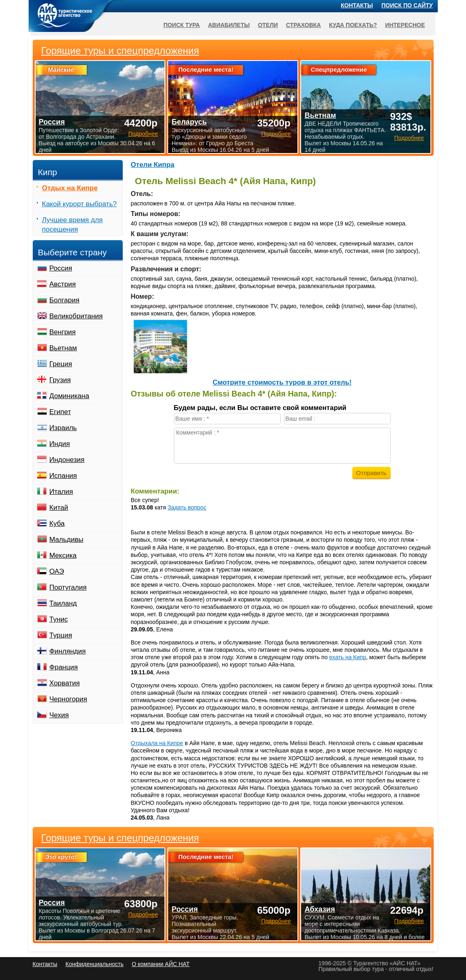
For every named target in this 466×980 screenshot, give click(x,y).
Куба (57, 524)
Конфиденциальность (95, 964)
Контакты (357, 5)
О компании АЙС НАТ (161, 964)
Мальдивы (66, 540)
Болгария (65, 300)
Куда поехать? (353, 25)
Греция (61, 364)
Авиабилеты (229, 25)
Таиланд (63, 603)
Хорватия (65, 683)
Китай (59, 508)
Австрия (63, 284)
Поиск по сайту (407, 5)
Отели (268, 25)
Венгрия (63, 332)
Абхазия (320, 909)
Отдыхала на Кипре (157, 743)
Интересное (405, 25)
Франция (64, 667)
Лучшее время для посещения (73, 225)
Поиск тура (181, 25)
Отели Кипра (153, 165)
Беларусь (189, 122)
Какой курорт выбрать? (80, 204)
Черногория (69, 699)
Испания (63, 476)
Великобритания (76, 316)
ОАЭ (57, 571)
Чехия (59, 715)
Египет (60, 412)
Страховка (303, 25)
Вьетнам (63, 348)
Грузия (60, 380)
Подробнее (143, 915)
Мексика (63, 555)
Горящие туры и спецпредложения (120, 838)
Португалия (68, 587)
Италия (61, 492)
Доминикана (69, 396)
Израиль (63, 428)
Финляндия (68, 651)
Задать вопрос (187, 507)
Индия (60, 444)
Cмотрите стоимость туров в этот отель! (282, 382)
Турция (61, 635)
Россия (61, 268)
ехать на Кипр (348, 657)
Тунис (59, 619)
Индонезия (67, 460)
